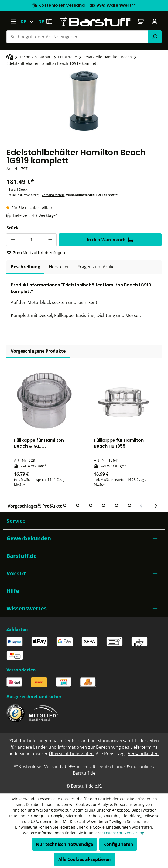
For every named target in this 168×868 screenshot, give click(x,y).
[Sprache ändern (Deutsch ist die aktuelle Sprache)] (29, 22)
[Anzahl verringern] (13, 240)
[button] (84, 521)
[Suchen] (155, 37)
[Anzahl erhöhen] (50, 240)
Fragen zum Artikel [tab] (97, 267)
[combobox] (77, 37)
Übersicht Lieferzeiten (71, 754)
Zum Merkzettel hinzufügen (36, 253)
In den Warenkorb (110, 240)
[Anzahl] (31, 240)
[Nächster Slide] (156, 506)
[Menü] (13, 22)
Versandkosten (53, 195)
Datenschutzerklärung (124, 833)
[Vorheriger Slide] (142, 506)
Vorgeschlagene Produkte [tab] (38, 351)
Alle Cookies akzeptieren (85, 859)
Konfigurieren (118, 844)
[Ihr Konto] (155, 22)
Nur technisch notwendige (64, 844)
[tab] (25, 267)
